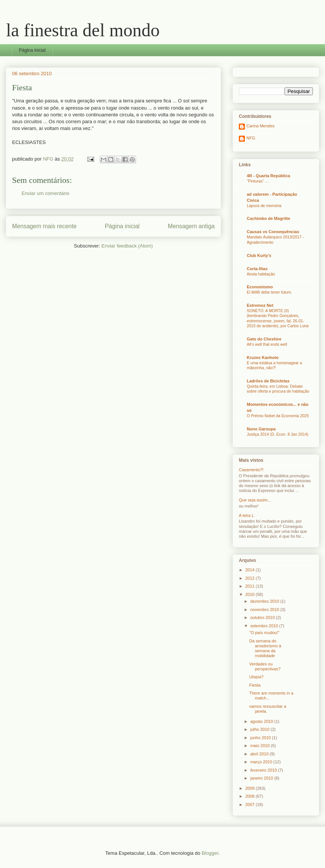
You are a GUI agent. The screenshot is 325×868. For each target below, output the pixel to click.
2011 (251, 586)
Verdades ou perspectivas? (265, 666)
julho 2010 (260, 729)
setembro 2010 (265, 626)
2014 (251, 570)
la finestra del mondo (83, 30)
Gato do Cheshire (264, 339)
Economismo (260, 287)
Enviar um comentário (45, 193)
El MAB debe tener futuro (269, 292)
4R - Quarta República (269, 176)
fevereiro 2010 (264, 770)
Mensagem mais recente (44, 226)
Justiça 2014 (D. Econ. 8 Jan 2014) (278, 434)
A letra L (246, 515)
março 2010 (262, 762)
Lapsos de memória (264, 206)
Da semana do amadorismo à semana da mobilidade (265, 648)
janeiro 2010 (262, 778)
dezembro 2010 (265, 601)
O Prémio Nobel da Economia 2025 (278, 416)
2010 (251, 594)
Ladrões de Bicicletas (268, 381)
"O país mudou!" (264, 633)
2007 (251, 805)
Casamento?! (251, 470)
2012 (251, 578)
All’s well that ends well (267, 344)
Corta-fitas (257, 269)
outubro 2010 (263, 617)
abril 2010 (260, 754)
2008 (251, 796)
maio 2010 (260, 746)
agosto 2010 (262, 721)
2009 (251, 788)
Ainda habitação (261, 274)
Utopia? (256, 677)
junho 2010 (261, 738)
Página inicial (32, 50)
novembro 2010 (265, 610)
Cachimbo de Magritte (269, 218)
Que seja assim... (255, 500)
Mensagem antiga (191, 226)
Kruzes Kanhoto (263, 357)
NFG (251, 138)
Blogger (210, 853)
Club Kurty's (259, 255)
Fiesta (255, 685)
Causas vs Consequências (273, 232)
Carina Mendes (261, 126)
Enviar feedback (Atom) (127, 246)
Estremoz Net (260, 305)
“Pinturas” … (258, 181)
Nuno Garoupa (261, 429)
